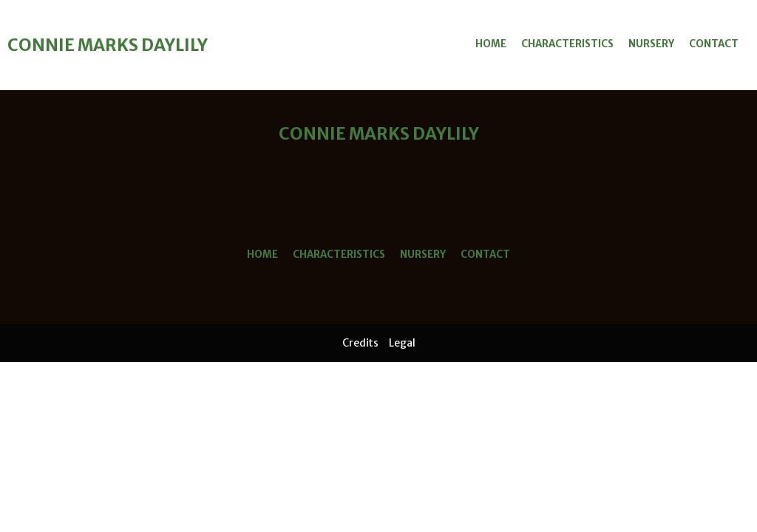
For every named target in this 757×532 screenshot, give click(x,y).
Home (491, 44)
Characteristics (567, 44)
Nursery (651, 44)
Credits (360, 343)
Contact (714, 44)
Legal (402, 343)
